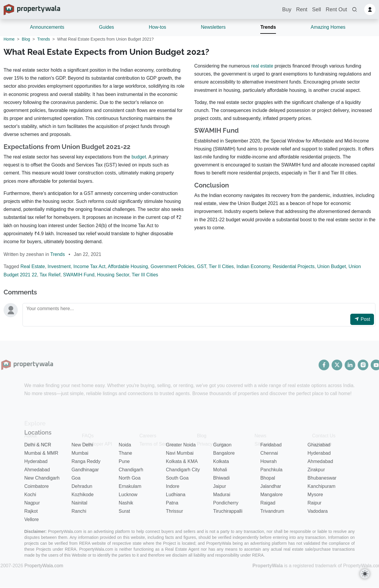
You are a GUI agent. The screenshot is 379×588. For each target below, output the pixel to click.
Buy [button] (287, 9)
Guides (106, 27)
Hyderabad (319, 453)
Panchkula (271, 470)
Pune (124, 461)
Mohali (220, 470)
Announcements (47, 27)
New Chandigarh (42, 478)
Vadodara (318, 511)
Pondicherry (226, 503)
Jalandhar (271, 486)
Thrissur (174, 511)
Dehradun (82, 486)
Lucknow (128, 495)
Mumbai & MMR (41, 453)
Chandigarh (131, 470)
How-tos (157, 27)
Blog (26, 39)
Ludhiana (176, 495)
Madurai (222, 495)
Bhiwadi (221, 478)
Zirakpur (316, 470)
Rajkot (31, 511)
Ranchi (79, 511)
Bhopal (268, 478)
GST (201, 266)
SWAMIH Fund (79, 275)
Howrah (268, 461)
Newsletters (213, 27)
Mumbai (80, 453)
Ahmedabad (320, 461)
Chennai (269, 453)
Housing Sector (113, 275)
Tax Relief (50, 275)
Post (362, 319)
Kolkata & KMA (182, 461)
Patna (172, 503)
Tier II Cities (221, 266)
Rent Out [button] (336, 9)
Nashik (126, 503)
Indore (172, 486)
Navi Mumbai (180, 453)
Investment (59, 266)
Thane (125, 453)
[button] (354, 10)
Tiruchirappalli (228, 511)
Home (9, 39)
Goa (76, 478)
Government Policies (173, 266)
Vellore (32, 519)
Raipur (315, 503)
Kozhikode (82, 495)
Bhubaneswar (322, 478)
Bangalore (224, 453)
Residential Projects (294, 266)
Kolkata (221, 461)
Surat (124, 511)
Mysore (315, 495)
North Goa (130, 478)
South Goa (177, 478)
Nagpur (32, 503)
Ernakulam (130, 486)
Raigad (268, 503)
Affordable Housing (128, 266)
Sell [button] (317, 9)
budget (139, 157)
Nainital (79, 503)
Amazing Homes (328, 27)
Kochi (30, 495)
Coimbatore (37, 486)
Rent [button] (302, 9)
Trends (268, 27)
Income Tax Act (89, 266)
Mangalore (272, 495)
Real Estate (33, 266)
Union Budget (331, 266)
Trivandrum (272, 511)
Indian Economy (253, 266)
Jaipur (220, 486)
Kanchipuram (322, 486)
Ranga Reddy (86, 461)
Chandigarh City (183, 470)
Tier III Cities (145, 275)
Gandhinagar (85, 470)
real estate (262, 66)
